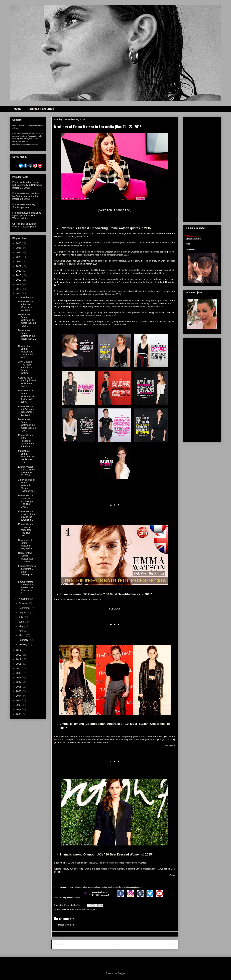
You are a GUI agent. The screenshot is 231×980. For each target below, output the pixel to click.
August (23, 612)
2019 (19, 275)
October (23, 603)
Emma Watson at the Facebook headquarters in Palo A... (26, 441)
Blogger (121, 973)
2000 (19, 714)
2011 (19, 664)
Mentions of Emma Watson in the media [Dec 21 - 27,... (27, 336)
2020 (19, 271)
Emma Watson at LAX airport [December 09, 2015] (27, 471)
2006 (19, 687)
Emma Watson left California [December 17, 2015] (26, 411)
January (23, 644)
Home (18, 109)
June (22, 622)
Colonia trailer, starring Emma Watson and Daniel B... (27, 382)
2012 (19, 659)
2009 (19, 673)
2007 (19, 682)
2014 (19, 650)
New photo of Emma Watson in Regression (25, 544)
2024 (19, 253)
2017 (19, 284)
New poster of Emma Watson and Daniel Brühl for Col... (26, 352)
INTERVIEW (68, 910)
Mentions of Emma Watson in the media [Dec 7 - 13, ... (27, 456)
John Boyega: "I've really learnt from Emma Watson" (25, 367)
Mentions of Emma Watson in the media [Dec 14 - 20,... (27, 425)
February (24, 640)
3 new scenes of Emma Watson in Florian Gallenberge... (27, 485)
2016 (19, 289)
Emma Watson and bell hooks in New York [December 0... (27, 588)
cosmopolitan (170, 746)
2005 (19, 691)
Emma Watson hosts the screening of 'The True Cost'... (26, 501)
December (24, 297)
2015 (19, 293)
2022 (19, 262)
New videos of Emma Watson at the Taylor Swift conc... (27, 396)
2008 (19, 678)
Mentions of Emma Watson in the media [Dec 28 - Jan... (27, 320)
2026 (19, 243)
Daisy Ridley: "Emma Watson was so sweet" (26, 557)
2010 (19, 668)
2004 (19, 696)
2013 (19, 655)
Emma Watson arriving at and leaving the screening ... (27, 516)
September (25, 608)
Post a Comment (66, 925)
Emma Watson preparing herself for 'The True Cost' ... (26, 530)
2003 (19, 700)
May (21, 626)
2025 (19, 248)
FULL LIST (115, 609)
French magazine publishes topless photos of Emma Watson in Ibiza (27, 216)
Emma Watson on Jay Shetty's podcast (24, 206)
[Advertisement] (208, 168)
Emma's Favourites (42, 109)
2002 (19, 705)
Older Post (169, 944)
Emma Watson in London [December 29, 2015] (26, 306)
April (21, 631)
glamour (172, 875)
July (21, 617)
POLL (96, 910)
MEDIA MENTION (83, 910)
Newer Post (61, 944)
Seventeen (67, 228)
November (24, 599)
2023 (19, 257)
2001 (19, 709)
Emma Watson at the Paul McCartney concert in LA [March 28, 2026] (26, 196)
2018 (19, 280)
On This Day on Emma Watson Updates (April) (24, 225)
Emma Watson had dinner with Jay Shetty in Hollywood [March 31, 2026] (27, 185)
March (22, 635)
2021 (19, 266)
